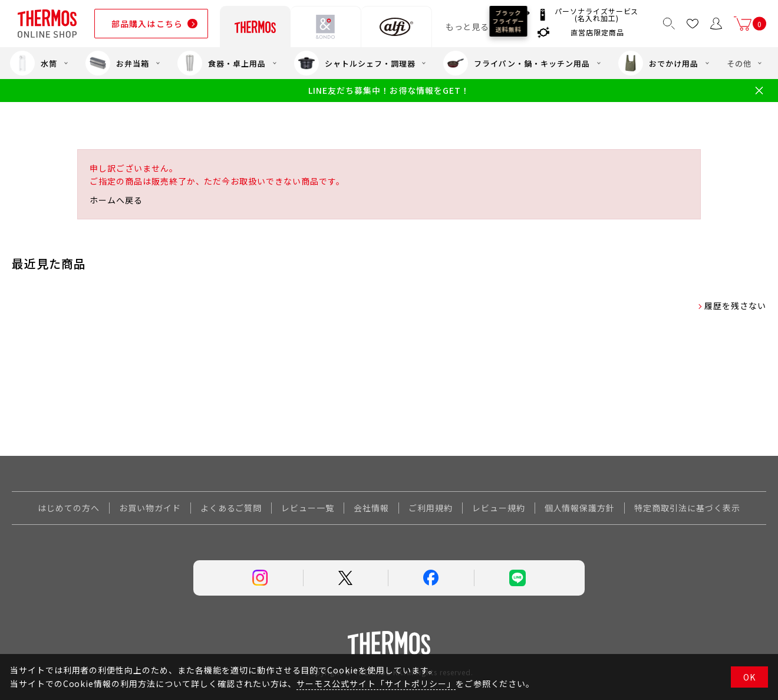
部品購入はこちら (147, 24)
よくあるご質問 (231, 508)
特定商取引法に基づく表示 (687, 508)
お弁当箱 (117, 63)
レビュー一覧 (308, 508)
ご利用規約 (431, 508)
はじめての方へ (69, 508)
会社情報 (371, 508)
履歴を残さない (735, 305)
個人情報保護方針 (580, 508)
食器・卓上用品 (222, 63)
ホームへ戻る (116, 200)
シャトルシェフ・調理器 (355, 63)
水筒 (34, 63)
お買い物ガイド (150, 508)
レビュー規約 (499, 508)
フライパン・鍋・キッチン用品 (516, 63)
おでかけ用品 (658, 63)
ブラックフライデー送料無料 (509, 21)
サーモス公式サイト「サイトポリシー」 (376, 683)
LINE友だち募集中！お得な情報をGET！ (389, 91)
